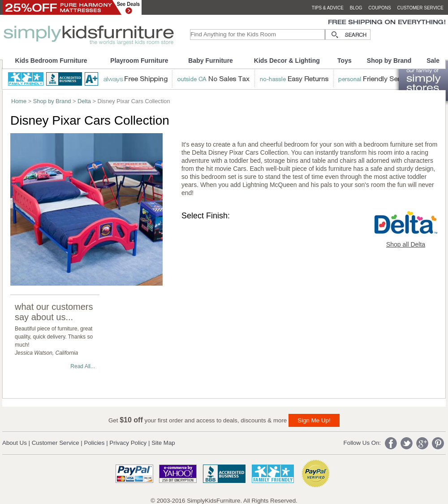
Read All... (83, 366)
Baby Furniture (211, 61)
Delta (84, 101)
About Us (15, 443)
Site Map (163, 443)
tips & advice (328, 8)
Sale (433, 61)
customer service (420, 8)
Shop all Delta (406, 244)
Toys (345, 61)
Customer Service (56, 443)
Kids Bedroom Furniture (51, 61)
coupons (380, 8)
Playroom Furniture (139, 61)
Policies (95, 443)
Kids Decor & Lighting (287, 61)
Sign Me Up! (314, 420)
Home (19, 101)
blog (356, 8)
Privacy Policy (128, 443)
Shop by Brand (389, 61)
